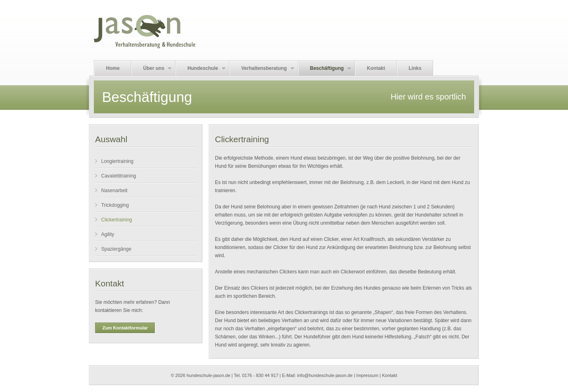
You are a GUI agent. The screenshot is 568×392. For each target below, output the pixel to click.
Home (113, 68)
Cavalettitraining (119, 176)
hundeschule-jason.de (208, 375)
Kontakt (376, 68)
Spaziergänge (116, 249)
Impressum (367, 375)
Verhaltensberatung (262, 68)
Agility (108, 234)
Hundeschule (201, 68)
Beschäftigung (325, 68)
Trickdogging (115, 205)
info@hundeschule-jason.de (325, 375)
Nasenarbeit (114, 191)
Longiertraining (117, 161)
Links (415, 68)
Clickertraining (117, 220)
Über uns (152, 68)
